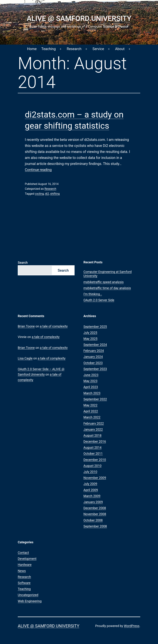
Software (24, 583)
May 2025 (90, 339)
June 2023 (91, 375)
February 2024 (94, 351)
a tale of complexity (54, 326)
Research (74, 49)
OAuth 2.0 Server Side (99, 300)
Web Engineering (30, 601)
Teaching (49, 49)
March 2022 (92, 417)
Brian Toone (26, 326)
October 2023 (93, 363)
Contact (23, 553)
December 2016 (95, 441)
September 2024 (95, 345)
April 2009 (91, 490)
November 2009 (95, 478)
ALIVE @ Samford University (79, 18)
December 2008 (95, 508)
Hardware (25, 565)
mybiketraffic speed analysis (103, 282)
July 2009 (90, 484)
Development (27, 559)
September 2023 (95, 369)
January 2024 (93, 357)
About (120, 49)
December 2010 (95, 460)
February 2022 (94, 423)
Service (98, 49)
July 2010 (90, 472)
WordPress (132, 626)
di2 (47, 194)
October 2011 (93, 453)
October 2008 (93, 520)
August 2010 (92, 466)
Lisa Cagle (25, 358)
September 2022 (95, 399)
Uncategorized (28, 595)
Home (32, 49)
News (22, 571)
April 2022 (91, 411)
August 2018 (92, 435)
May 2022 (90, 405)
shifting (55, 194)
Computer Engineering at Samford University (108, 274)
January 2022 (93, 429)
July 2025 (90, 333)
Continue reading (38, 170)
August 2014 (92, 447)
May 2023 (90, 381)
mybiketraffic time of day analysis (107, 288)
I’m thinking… (93, 294)
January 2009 (93, 502)
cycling (39, 194)
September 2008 (95, 526)
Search (23, 263)
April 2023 (91, 387)
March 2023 (92, 393)
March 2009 (92, 496)
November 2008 (95, 514)
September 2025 (95, 327)
